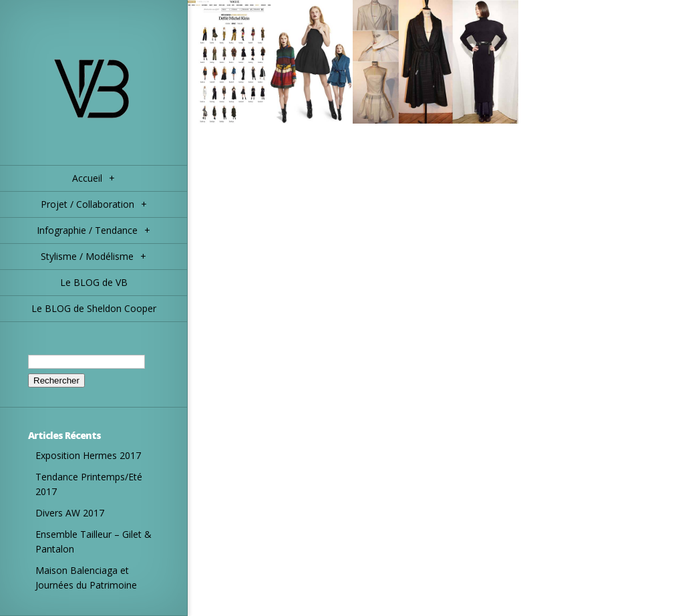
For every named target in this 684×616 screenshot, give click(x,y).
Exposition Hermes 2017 (88, 455)
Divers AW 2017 (70, 513)
